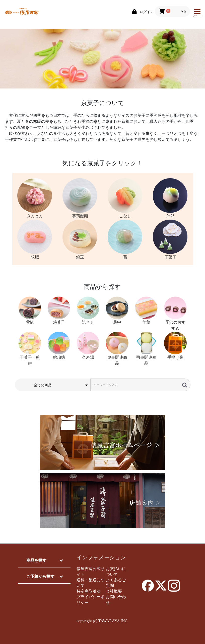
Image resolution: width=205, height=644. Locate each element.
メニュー (197, 14)
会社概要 (114, 591)
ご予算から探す (40, 576)
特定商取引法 (89, 591)
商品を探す (36, 560)
